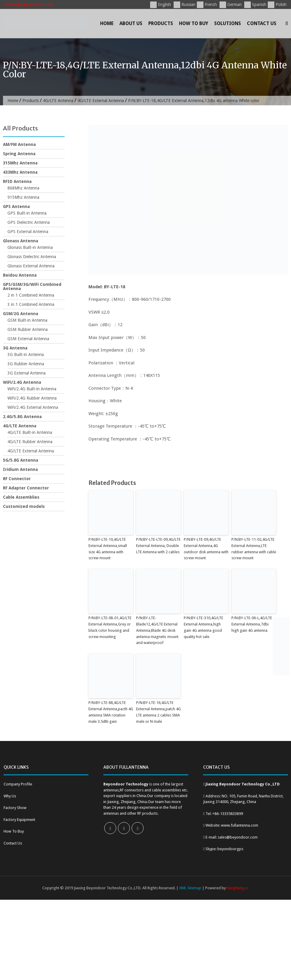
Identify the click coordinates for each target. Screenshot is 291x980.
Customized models (24, 506)
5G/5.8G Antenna (21, 460)
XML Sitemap (190, 888)
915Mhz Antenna (23, 197)
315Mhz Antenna (20, 163)
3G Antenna (15, 348)
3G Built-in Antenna (26, 355)
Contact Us (262, 23)
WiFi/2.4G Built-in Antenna (32, 389)
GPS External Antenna (28, 232)
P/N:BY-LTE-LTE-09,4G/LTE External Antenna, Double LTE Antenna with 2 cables (158, 546)
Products (161, 23)
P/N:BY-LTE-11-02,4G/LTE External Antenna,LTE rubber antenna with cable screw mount (254, 549)
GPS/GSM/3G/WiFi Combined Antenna (32, 286)
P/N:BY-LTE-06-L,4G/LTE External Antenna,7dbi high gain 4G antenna (252, 624)
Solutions (228, 23)
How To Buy (194, 23)
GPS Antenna (16, 207)
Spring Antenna (19, 154)
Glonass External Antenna (31, 266)
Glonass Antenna (21, 241)
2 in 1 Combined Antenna (31, 295)
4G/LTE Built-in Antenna (30, 432)
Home (107, 23)
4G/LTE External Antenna (101, 101)
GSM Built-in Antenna (27, 320)
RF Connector (17, 479)
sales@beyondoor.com (28, 4)
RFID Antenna (17, 181)
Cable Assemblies (21, 497)
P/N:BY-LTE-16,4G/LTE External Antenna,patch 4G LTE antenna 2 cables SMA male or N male (158, 712)
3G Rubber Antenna (26, 364)
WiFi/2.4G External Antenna (33, 407)
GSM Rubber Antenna (28, 329)
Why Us (10, 796)
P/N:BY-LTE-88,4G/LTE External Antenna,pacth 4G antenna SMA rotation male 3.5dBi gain (111, 712)
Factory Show (15, 808)
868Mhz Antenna (23, 188)
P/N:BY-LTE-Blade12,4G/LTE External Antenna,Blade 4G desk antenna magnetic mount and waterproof (157, 630)
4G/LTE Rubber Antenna (30, 442)
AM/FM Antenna (19, 144)
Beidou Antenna (20, 275)
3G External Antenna (27, 373)
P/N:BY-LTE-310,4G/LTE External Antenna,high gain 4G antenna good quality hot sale (203, 627)
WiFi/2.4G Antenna (22, 382)
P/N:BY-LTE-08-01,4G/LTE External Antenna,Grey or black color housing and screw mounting (110, 627)
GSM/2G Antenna (21, 314)
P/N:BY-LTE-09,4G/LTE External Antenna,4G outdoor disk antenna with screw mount (206, 549)
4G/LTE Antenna (58, 101)
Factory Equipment (19, 820)
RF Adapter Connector (26, 488)
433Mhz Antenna (20, 172)
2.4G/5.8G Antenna (22, 417)
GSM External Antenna (28, 339)
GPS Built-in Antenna (27, 213)
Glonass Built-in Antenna (30, 247)
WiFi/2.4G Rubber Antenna (32, 398)
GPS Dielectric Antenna (29, 222)
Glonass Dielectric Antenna (32, 257)
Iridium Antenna (20, 469)
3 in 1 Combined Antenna (31, 304)
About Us (131, 23)
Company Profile (18, 784)
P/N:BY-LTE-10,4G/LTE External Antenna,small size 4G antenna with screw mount (108, 549)
